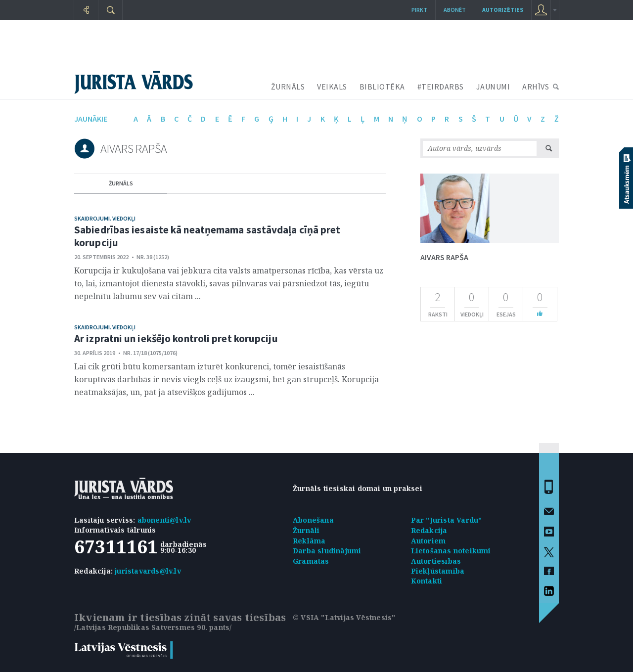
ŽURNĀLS (288, 87)
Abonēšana (313, 520)
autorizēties (503, 10)
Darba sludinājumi (327, 551)
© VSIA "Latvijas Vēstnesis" (344, 617)
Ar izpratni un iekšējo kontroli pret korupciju (176, 338)
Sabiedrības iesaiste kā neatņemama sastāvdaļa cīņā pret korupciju (207, 236)
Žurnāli (306, 530)
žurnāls (121, 183)
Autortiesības (436, 561)
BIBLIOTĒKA (382, 87)
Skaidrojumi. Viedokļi (105, 218)
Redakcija (429, 530)
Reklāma (309, 541)
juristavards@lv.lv (148, 571)
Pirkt (419, 10)
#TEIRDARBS (441, 87)
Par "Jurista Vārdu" (447, 520)
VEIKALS (332, 87)
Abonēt (455, 10)
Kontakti (427, 581)
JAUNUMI (493, 87)
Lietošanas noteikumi (451, 551)
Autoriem (429, 541)
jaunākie (91, 119)
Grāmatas (311, 561)
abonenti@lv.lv (164, 520)
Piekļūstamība (438, 571)
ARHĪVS (536, 87)
